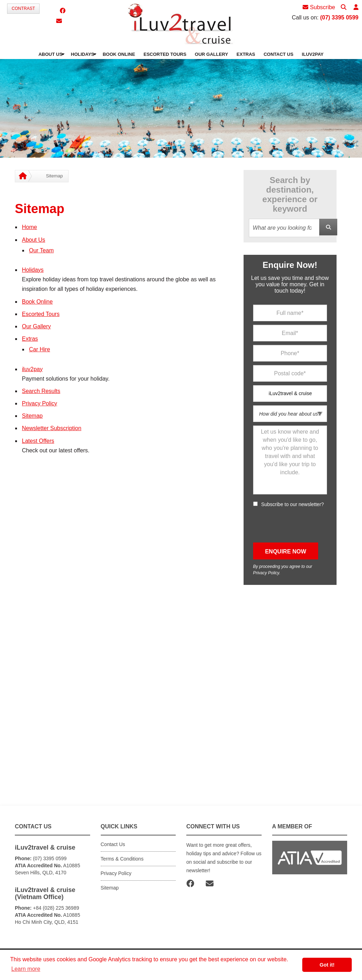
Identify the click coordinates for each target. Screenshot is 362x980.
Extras (30, 339)
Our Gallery (36, 326)
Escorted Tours (41, 314)
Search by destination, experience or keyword (290, 194)
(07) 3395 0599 (339, 17)
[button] (356, 8)
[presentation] (307, 525)
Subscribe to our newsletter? (293, 504)
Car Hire (40, 349)
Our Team (41, 250)
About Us (34, 240)
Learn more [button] (26, 969)
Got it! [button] (327, 965)
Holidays (33, 270)
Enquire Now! (290, 265)
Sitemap (32, 416)
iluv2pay (32, 369)
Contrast (23, 8)
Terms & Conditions (122, 859)
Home (30, 227)
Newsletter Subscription (52, 428)
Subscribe (319, 7)
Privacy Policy (40, 403)
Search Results (41, 391)
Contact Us (113, 844)
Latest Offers (38, 441)
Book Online (37, 302)
